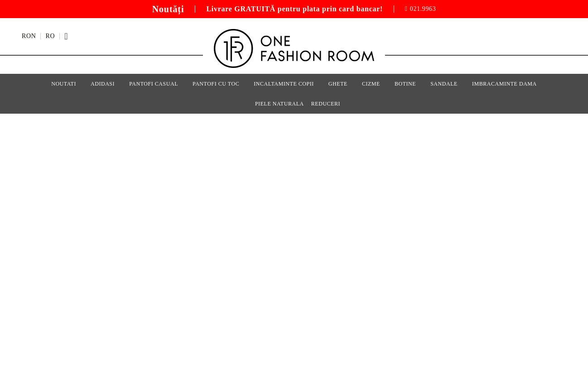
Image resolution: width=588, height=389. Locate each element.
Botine (405, 84)
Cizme (371, 84)
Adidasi (103, 84)
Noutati (64, 84)
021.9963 (423, 9)
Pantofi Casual (154, 84)
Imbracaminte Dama (504, 84)
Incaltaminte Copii (284, 84)
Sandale (444, 84)
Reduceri (326, 104)
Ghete (338, 84)
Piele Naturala (280, 104)
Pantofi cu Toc (216, 84)
